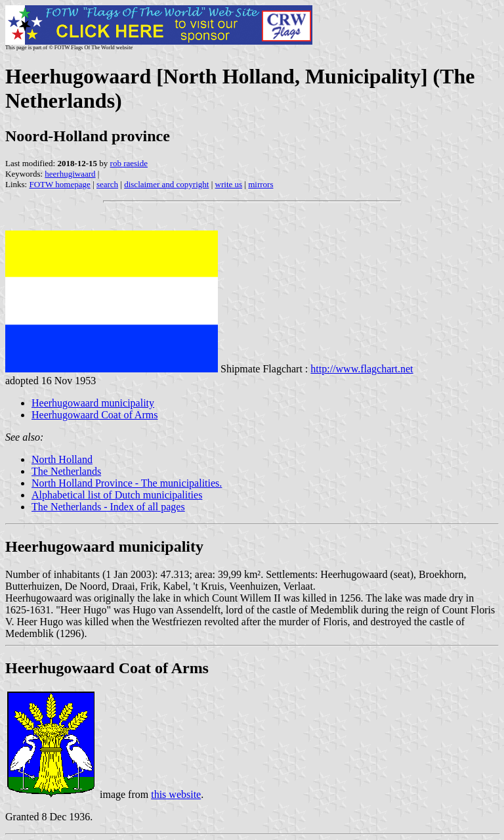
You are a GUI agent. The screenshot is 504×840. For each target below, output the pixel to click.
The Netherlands (66, 471)
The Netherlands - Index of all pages (108, 507)
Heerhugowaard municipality (93, 403)
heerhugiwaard (70, 174)
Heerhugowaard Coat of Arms (94, 415)
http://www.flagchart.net (362, 369)
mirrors (261, 184)
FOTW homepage (59, 184)
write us (229, 184)
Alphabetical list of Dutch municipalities (117, 495)
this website (176, 794)
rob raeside (129, 163)
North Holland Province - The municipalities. (127, 483)
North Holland (62, 459)
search (107, 184)
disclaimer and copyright (166, 184)
